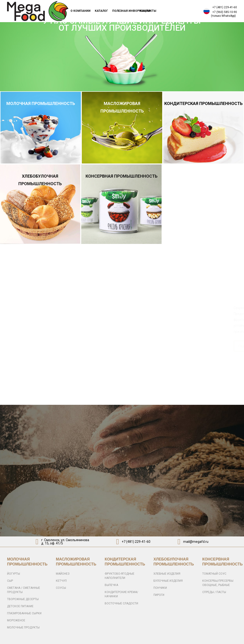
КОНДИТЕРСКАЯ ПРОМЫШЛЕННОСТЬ (203, 103)
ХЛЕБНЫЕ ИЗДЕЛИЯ (167, 574)
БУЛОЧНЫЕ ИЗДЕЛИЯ (168, 581)
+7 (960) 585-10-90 (225, 12)
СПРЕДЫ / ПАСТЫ (214, 592)
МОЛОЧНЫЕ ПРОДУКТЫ (23, 627)
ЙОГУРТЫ (14, 574)
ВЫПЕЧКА (111, 585)
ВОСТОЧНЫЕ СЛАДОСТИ (121, 603)
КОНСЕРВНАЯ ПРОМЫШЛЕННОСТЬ (114, 176)
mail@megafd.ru (196, 542)
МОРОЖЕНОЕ (16, 620)
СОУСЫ (61, 588)
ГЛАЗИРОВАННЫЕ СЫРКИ (24, 613)
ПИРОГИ (159, 595)
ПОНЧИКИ (160, 588)
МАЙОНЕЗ (63, 574)
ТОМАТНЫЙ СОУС (214, 574)
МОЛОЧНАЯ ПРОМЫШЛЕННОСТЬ (41, 103)
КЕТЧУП (61, 581)
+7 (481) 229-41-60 (225, 7)
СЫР (10, 581)
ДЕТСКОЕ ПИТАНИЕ (20, 606)
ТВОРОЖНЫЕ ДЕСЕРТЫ (23, 599)
